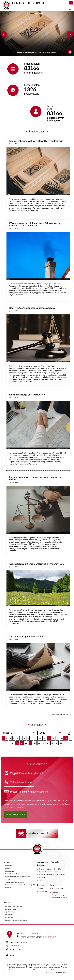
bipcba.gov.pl (51, 938)
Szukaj (69, 733)
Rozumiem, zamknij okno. (57, 973)
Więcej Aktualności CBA (60, 714)
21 (21, 742)
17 (66, 738)
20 (17, 742)
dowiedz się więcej (15, 815)
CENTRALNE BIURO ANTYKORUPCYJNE (26, 3)
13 (48, 738)
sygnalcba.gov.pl (51, 936)
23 (30, 742)
